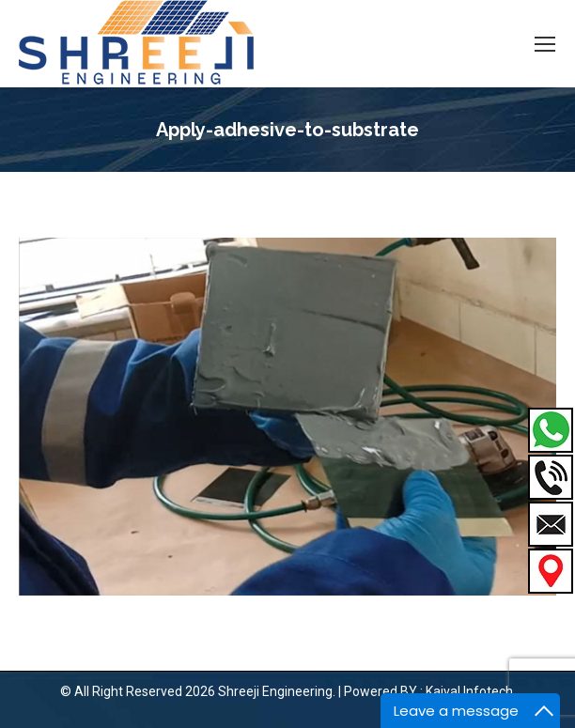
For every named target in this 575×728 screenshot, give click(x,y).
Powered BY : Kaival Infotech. (430, 691)
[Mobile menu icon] (545, 44)
